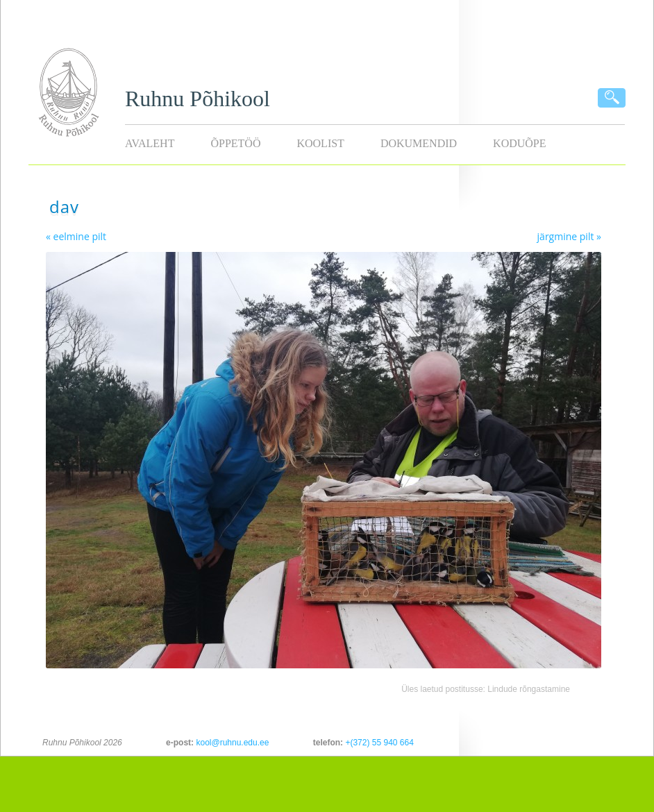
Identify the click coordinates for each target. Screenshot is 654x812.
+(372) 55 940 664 (379, 743)
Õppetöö (235, 143)
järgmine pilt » (569, 236)
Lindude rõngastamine (529, 689)
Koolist (320, 143)
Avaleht (150, 143)
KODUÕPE (519, 143)
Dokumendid (419, 143)
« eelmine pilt (76, 236)
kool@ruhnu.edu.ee (232, 743)
